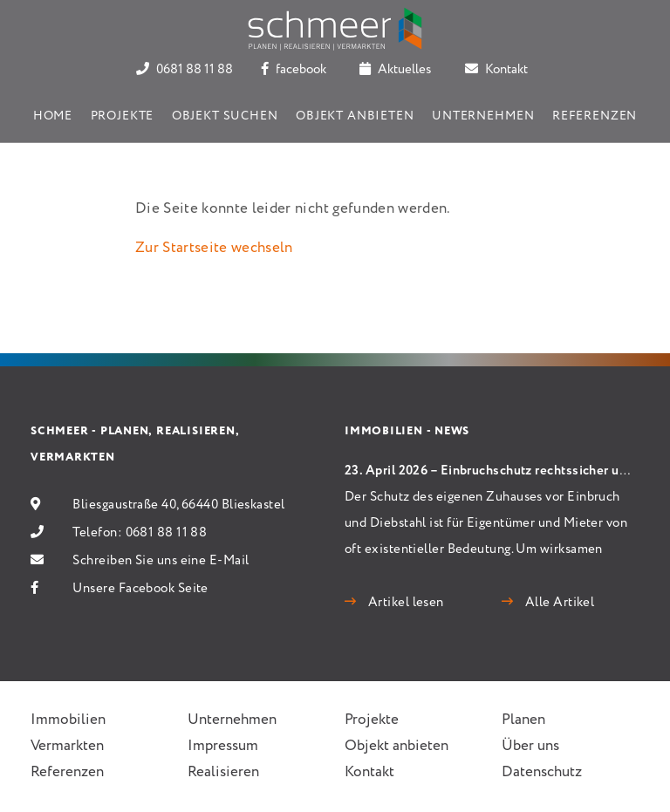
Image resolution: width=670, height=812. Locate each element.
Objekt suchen (225, 116)
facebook (294, 70)
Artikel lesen (404, 603)
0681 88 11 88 (185, 70)
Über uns (530, 746)
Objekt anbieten (355, 116)
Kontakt (496, 70)
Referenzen (595, 116)
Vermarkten (67, 746)
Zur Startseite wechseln (214, 248)
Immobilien (68, 720)
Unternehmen (483, 116)
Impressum (223, 746)
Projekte (123, 116)
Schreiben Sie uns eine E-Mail (161, 561)
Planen (523, 720)
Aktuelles (395, 70)
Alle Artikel (558, 603)
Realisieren (223, 772)
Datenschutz (542, 772)
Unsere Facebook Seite (140, 589)
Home (53, 116)
